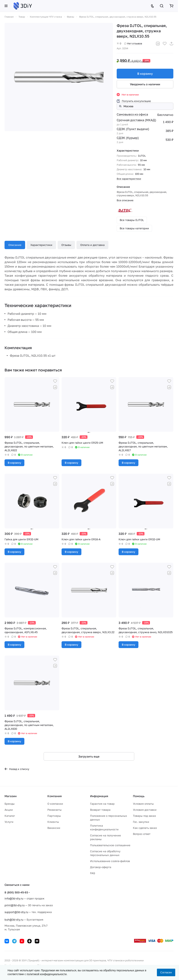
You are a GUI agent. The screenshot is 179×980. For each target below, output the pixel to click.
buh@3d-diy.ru (14, 920)
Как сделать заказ (145, 828)
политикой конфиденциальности (47, 974)
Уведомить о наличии (145, 84)
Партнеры (54, 816)
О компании (55, 804)
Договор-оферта (101, 867)
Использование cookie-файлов (110, 861)
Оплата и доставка (92, 245)
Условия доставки (145, 810)
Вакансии (54, 828)
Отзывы (66, 245)
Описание (15, 245)
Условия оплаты (143, 804)
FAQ (93, 873)
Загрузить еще (89, 756)
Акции (9, 810)
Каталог (10, 816)
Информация (99, 796)
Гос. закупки (141, 822)
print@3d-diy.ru (15, 905)
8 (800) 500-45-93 (16, 892)
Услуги (9, 822)
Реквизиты (54, 810)
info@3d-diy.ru (14, 898)
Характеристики (41, 245)
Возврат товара (100, 810)
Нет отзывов (133, 43)
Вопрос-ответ (142, 834)
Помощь (139, 796)
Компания (55, 796)
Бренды (10, 804)
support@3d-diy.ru (16, 912)
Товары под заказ (144, 816)
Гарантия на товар (102, 804)
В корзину (145, 74)
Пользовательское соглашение (110, 845)
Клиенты (53, 822)
